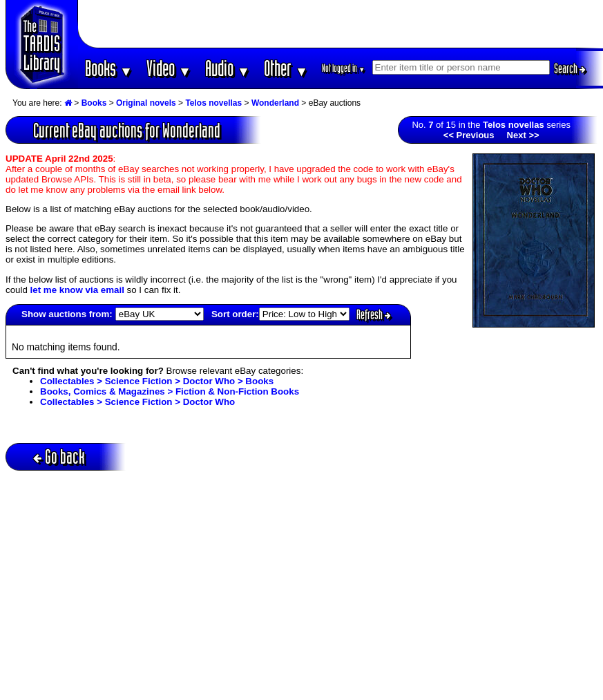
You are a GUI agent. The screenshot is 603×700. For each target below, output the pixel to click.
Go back (59, 456)
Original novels (146, 103)
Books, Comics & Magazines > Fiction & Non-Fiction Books (170, 391)
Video (169, 68)
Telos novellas (213, 103)
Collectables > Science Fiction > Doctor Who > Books (157, 381)
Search (570, 68)
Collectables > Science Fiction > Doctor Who (137, 402)
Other (286, 68)
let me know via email (77, 290)
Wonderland (275, 103)
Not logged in (344, 68)
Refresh (374, 314)
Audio (228, 68)
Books (109, 68)
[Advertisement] (340, 24)
